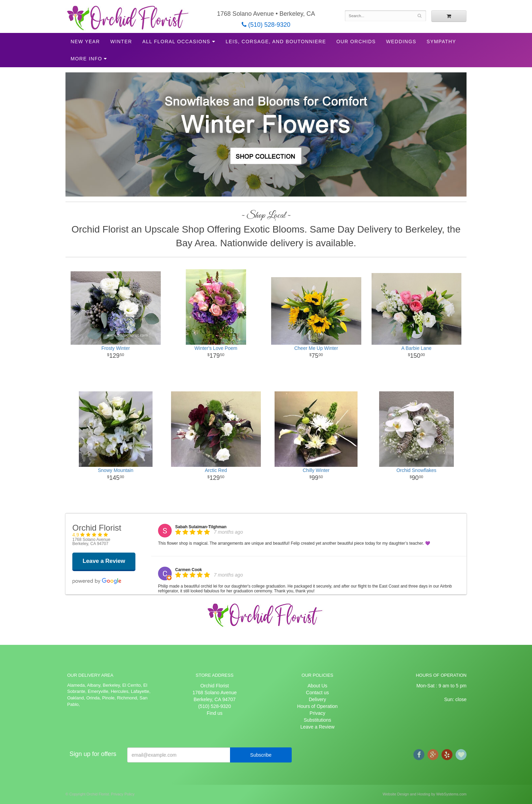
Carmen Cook (189, 570)
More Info (86, 59)
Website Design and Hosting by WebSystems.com (425, 794)
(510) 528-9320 (266, 25)
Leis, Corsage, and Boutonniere (276, 42)
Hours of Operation (317, 706)
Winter (121, 42)
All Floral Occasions (176, 42)
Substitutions (317, 720)
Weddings (401, 42)
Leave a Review (317, 727)
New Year (85, 42)
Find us (215, 713)
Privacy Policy (123, 794)
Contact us (318, 693)
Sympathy (441, 42)
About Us (317, 686)
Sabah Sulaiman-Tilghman (201, 527)
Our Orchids (356, 42)
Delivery (318, 699)
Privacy (317, 713)
